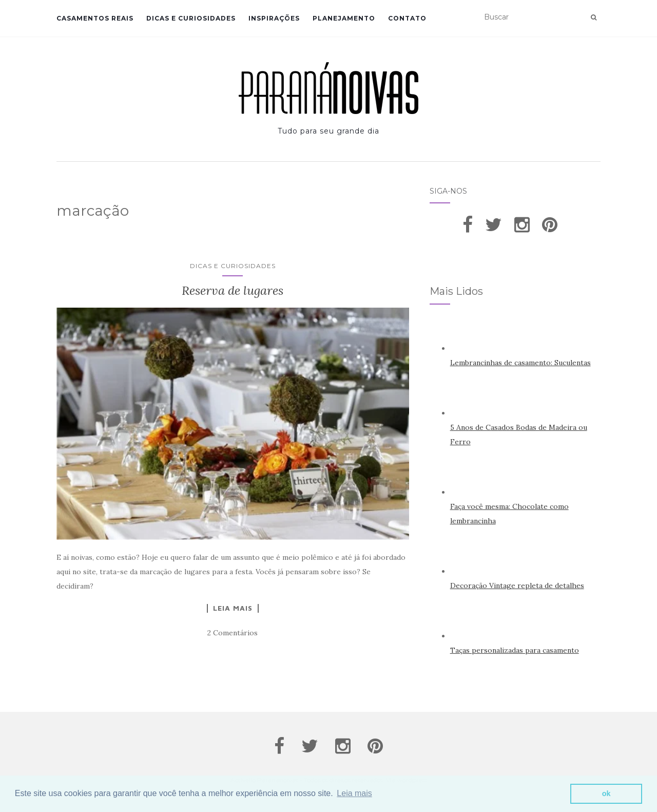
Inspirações (274, 18)
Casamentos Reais (95, 18)
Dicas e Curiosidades (191, 18)
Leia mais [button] (354, 793)
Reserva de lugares (233, 290)
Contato (407, 18)
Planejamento (344, 18)
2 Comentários (233, 633)
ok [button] (606, 794)
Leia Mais (233, 608)
